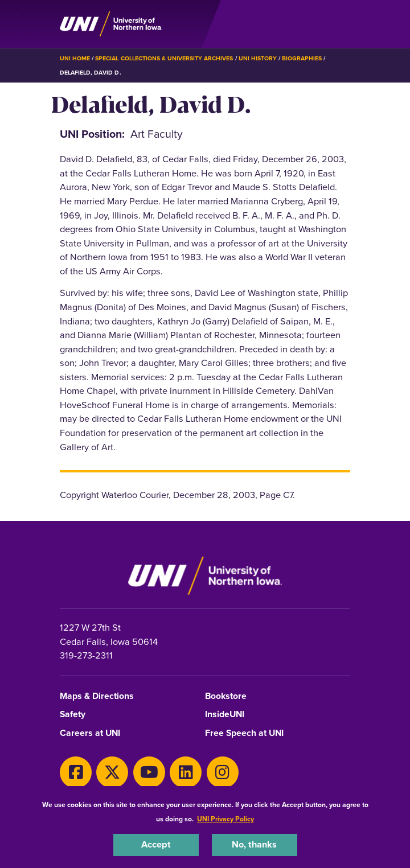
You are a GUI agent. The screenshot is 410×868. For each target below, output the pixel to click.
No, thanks (254, 844)
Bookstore (226, 696)
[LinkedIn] (186, 772)
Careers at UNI (90, 733)
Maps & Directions (97, 696)
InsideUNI (225, 715)
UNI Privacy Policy (225, 819)
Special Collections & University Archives (164, 58)
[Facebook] (76, 772)
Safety (73, 715)
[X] (112, 772)
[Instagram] (223, 772)
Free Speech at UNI (244, 733)
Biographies (302, 58)
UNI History (258, 58)
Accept (156, 844)
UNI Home (75, 58)
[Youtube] (149, 772)
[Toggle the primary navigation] (341, 24)
